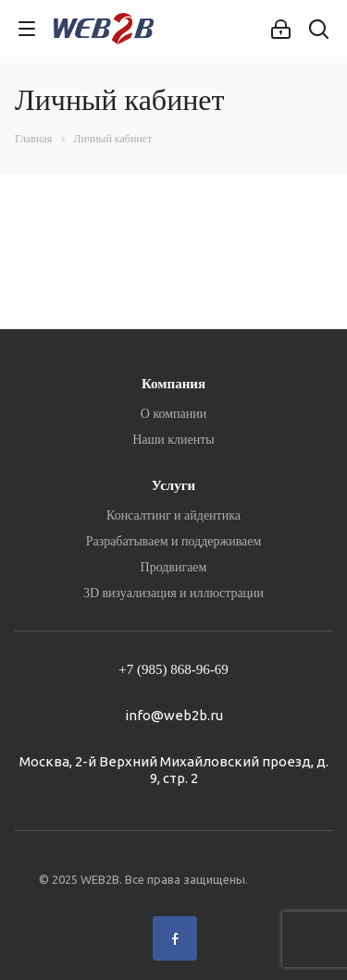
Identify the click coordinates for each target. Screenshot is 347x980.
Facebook (175, 938)
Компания (173, 384)
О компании (173, 414)
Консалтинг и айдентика (173, 515)
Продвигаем (174, 567)
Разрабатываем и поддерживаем (174, 541)
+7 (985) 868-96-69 (173, 669)
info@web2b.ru (174, 715)
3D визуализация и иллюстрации (173, 593)
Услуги (173, 485)
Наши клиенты (173, 440)
